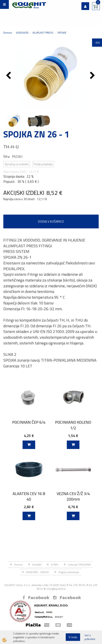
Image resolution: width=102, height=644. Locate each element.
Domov (8, 33)
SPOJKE (62, 33)
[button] (93, 76)
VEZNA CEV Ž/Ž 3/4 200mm (73, 496)
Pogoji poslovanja (69, 572)
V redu (73, 637)
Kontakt (37, 565)
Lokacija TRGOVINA (79, 565)
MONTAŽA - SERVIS (38, 572)
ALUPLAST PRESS (43, 33)
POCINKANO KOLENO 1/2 (73, 425)
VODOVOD (22, 33)
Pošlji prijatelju (43, 164)
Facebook (36, 598)
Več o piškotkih (90, 637)
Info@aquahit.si (56, 589)
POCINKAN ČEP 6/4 (29, 422)
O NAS (55, 565)
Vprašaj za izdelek (17, 164)
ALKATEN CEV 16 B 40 (29, 496)
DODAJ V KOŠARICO (51, 221)
